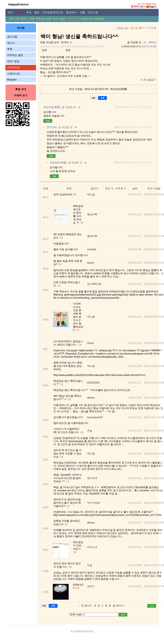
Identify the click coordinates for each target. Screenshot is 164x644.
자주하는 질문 (44, 19)
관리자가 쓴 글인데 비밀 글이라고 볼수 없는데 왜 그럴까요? (67, 503)
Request (99, 19)
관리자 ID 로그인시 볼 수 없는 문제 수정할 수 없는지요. (68, 453)
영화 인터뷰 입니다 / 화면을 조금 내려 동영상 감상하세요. (68, 366)
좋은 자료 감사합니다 (66, 249)
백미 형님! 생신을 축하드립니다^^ (79, 36)
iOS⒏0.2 (78, 585)
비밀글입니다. (61, 244)
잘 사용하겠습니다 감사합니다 (71, 255)
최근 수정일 (154, 188)
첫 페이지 (87, 606)
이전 (93, 98)
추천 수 (109, 188)
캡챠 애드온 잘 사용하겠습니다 (71, 423)
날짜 (135, 188)
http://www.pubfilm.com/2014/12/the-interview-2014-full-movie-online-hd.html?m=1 (100, 375)
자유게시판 (73, 19)
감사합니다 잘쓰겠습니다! (68, 417)
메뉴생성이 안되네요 (78, 545)
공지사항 (14, 19)
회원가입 (151, 4)
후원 (32, 19)
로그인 (142, 4)
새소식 (25, 19)
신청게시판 (87, 19)
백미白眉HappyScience (82, 631)
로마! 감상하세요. (63, 194)
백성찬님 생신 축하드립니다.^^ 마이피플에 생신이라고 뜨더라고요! (92, 390)
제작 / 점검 (59, 19)
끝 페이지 (118, 606)
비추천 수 (121, 188)
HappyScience (18, 4)
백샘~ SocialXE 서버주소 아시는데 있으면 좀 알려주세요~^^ (68, 478)
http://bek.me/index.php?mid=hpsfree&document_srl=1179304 (72, 46)
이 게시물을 (147, 80)
